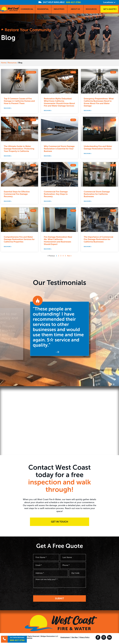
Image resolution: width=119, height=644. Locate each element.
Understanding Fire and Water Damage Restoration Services (98, 147)
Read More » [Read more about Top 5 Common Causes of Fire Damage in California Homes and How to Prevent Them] (8, 108)
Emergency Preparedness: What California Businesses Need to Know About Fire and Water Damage (99, 102)
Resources (12, 63)
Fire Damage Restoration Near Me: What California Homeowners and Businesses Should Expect (58, 241)
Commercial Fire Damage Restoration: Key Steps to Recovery (56, 194)
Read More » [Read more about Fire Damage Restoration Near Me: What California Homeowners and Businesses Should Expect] (48, 249)
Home (4, 63)
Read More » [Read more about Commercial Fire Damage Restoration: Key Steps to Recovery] (48, 201)
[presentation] (45, 594)
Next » (69, 256)
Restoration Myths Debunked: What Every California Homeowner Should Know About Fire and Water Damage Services (59, 102)
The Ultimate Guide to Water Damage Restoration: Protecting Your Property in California (19, 149)
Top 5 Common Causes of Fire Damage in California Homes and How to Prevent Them (19, 101)
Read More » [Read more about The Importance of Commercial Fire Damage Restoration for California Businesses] (88, 247)
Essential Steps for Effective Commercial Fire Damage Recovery (17, 194)
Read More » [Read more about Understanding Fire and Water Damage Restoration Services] (88, 154)
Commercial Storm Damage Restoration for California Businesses (97, 194)
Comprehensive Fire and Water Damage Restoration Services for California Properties (19, 239)
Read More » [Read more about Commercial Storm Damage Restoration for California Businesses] (88, 201)
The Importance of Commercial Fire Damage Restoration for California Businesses (98, 239)
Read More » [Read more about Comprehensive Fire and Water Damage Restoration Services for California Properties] (8, 247)
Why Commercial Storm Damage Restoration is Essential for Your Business (59, 149)
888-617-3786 (73, 2)
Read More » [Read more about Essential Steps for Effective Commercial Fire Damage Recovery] (8, 201)
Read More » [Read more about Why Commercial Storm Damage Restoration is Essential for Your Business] (48, 156)
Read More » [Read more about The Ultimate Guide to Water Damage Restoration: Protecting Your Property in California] (8, 156)
